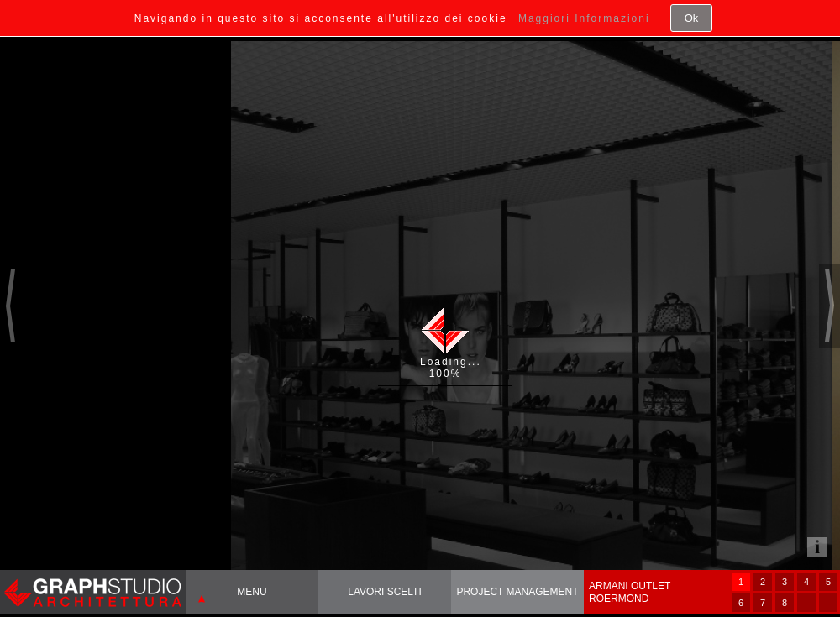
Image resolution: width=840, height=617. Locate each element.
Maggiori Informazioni (584, 18)
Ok (692, 18)
